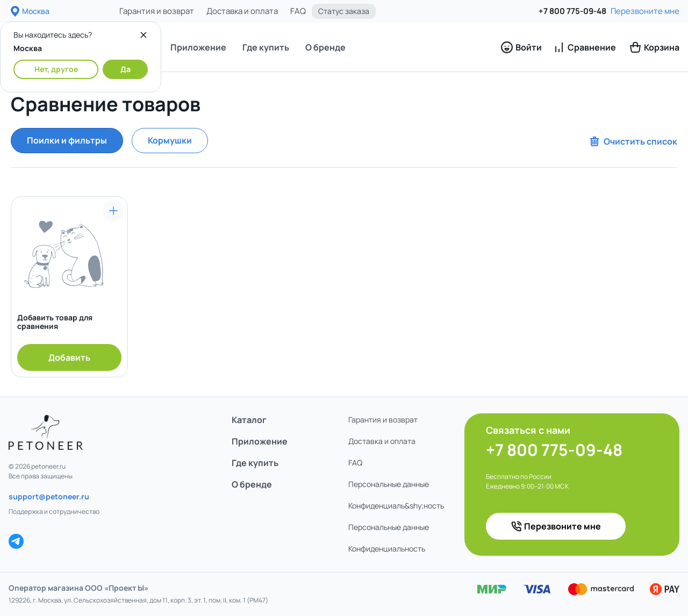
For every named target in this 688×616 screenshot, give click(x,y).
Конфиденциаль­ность (387, 549)
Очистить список (633, 141)
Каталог (249, 420)
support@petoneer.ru (49, 497)
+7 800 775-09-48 (572, 11)
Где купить (266, 47)
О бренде (325, 47)
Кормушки (170, 140)
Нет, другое (56, 69)
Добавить (69, 357)
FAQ (298, 11)
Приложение (198, 47)
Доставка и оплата (242, 11)
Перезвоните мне (645, 11)
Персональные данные (389, 484)
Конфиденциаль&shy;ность (396, 506)
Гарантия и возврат (157, 11)
